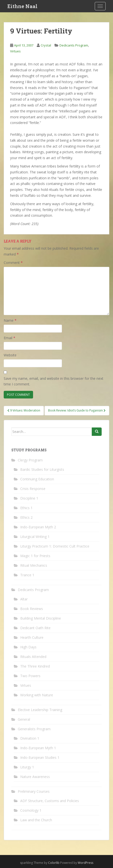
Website (10, 355)
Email (9, 338)
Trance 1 (27, 575)
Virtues (15, 51)
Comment (13, 263)
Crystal (46, 45)
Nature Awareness (35, 777)
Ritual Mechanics (34, 565)
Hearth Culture (32, 637)
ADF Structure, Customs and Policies (50, 801)
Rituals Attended (33, 657)
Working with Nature (37, 695)
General (24, 719)
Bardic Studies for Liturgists (42, 469)
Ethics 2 (26, 517)
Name (10, 320)
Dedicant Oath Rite (35, 628)
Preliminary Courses (34, 791)
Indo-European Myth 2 (38, 527)
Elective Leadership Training (40, 710)
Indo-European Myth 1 (38, 748)
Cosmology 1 (31, 810)
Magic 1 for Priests (35, 556)
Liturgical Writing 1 (35, 537)
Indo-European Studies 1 (40, 757)
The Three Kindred (35, 666)
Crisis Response (33, 489)
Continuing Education (37, 479)
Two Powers (30, 676)
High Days (28, 647)
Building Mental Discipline (41, 618)
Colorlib (54, 863)
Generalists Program (34, 729)
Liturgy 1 (27, 767)
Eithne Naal (22, 6)
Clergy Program (30, 460)
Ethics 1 (26, 508)
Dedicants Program (74, 45)
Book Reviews (32, 609)
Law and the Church (36, 820)
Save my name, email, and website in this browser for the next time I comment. (54, 381)
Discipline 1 (29, 498)
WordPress (85, 863)
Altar (24, 599)
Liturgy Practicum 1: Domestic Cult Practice (55, 546)
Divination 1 (30, 738)
